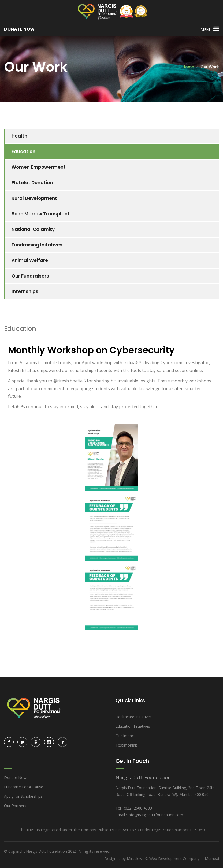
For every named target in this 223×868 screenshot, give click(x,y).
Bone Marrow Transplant (41, 214)
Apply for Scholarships (23, 796)
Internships (25, 291)
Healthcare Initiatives (134, 717)
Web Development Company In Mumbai (184, 858)
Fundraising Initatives (37, 245)
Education (23, 152)
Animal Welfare (30, 260)
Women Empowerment (39, 167)
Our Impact (125, 736)
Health (19, 136)
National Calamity (33, 229)
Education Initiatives (133, 726)
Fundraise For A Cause (24, 787)
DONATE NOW (19, 29)
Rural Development (34, 198)
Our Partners (15, 806)
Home (188, 67)
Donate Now (15, 777)
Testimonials (127, 745)
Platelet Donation (32, 183)
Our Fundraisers (30, 276)
